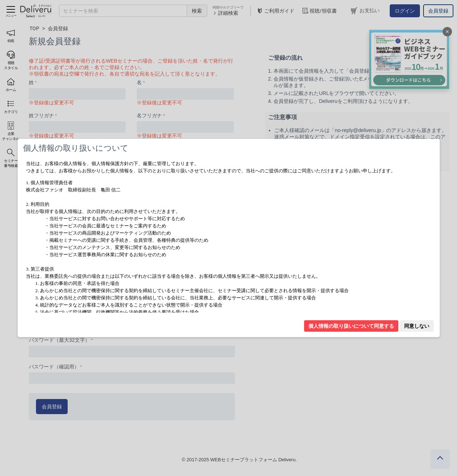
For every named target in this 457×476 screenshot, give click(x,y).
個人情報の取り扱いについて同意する (351, 326)
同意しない (417, 326)
